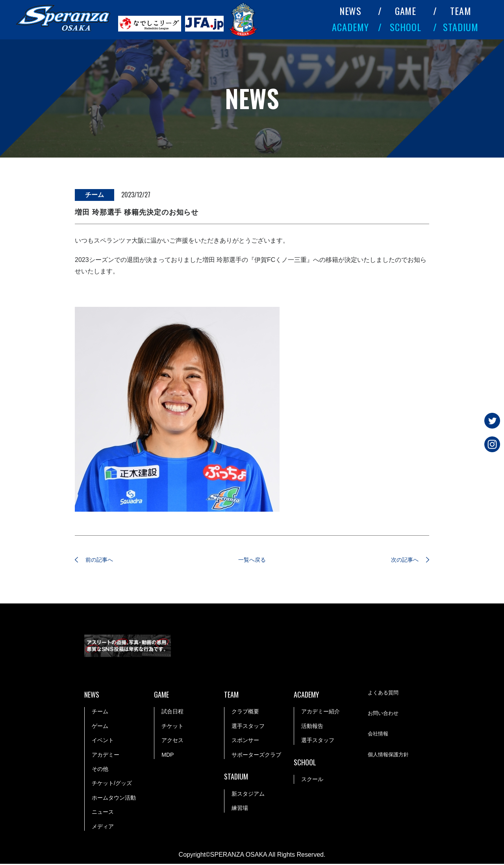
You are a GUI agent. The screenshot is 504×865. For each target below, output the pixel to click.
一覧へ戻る (252, 560)
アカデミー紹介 (321, 713)
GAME (406, 11)
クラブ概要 (245, 713)
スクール (312, 780)
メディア (103, 828)
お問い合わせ (384, 715)
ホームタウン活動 (114, 799)
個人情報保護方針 (390, 756)
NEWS (351, 11)
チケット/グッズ (112, 784)
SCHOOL (406, 27)
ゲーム (100, 727)
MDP (168, 756)
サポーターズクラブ (256, 756)
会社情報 (379, 735)
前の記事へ (104, 560)
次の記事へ (400, 560)
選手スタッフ (248, 727)
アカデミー (106, 756)
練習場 (240, 809)
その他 (100, 770)
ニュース (103, 813)
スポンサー (245, 741)
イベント (103, 741)
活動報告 (312, 727)
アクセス (172, 741)
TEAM (461, 11)
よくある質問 (384, 694)
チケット (172, 727)
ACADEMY (350, 27)
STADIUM (461, 27)
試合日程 (172, 713)
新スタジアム (248, 795)
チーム (100, 713)
